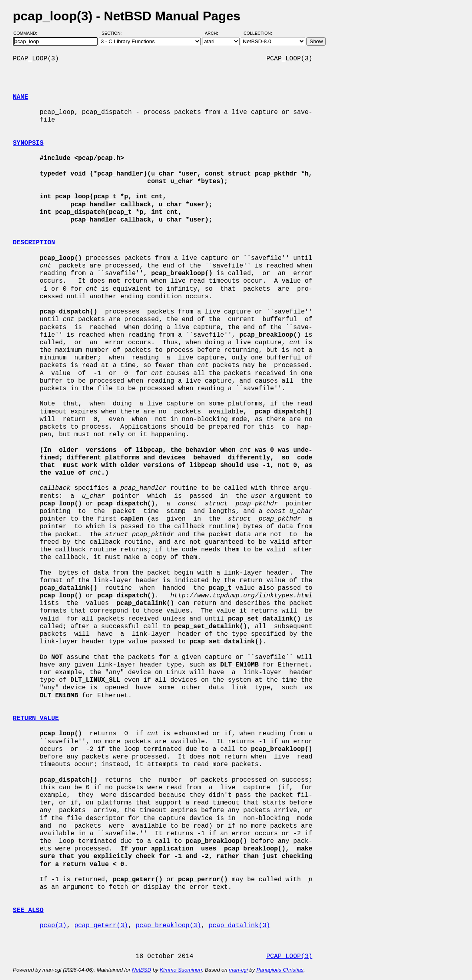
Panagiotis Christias (280, 970)
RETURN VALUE (36, 719)
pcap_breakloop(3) (168, 926)
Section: (113, 33)
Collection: (258, 33)
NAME (20, 97)
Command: (28, 33)
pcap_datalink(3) (240, 926)
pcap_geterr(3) (101, 926)
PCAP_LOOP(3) (289, 956)
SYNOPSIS (28, 143)
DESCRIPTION (34, 243)
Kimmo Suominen (181, 970)
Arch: (215, 33)
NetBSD (142, 970)
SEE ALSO (28, 910)
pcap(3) (53, 926)
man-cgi (238, 970)
